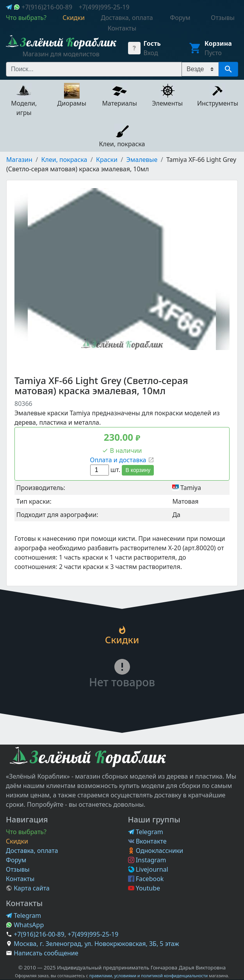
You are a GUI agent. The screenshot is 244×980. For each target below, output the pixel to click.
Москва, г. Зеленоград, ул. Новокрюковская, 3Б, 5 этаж (96, 944)
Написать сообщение (46, 953)
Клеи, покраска (64, 160)
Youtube (144, 888)
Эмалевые (142, 160)
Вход (151, 53)
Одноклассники (156, 851)
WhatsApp (25, 925)
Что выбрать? (26, 832)
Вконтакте (147, 841)
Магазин (19, 160)
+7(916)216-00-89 (47, 7)
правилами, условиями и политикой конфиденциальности (148, 976)
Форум (16, 860)
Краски (107, 160)
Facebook (146, 879)
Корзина (218, 43)
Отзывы (18, 869)
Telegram (146, 832)
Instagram (147, 860)
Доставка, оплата (32, 851)
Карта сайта (28, 888)
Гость (152, 43)
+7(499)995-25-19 (104, 7)
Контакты (20, 879)
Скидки (17, 841)
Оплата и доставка (122, 460)
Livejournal (148, 869)
